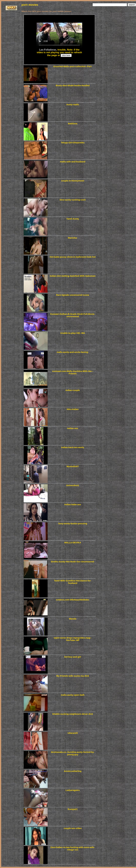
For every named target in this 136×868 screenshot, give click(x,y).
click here (66, 55)
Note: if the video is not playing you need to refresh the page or (59, 52)
